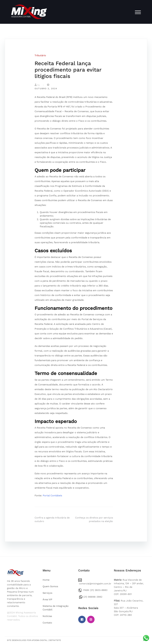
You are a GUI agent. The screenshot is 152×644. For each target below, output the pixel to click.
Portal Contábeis (52, 495)
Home (46, 580)
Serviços (47, 593)
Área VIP (47, 599)
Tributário (40, 55)
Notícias (47, 616)
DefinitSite (55, 640)
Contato (47, 623)
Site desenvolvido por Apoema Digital (27, 640)
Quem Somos (50, 586)
